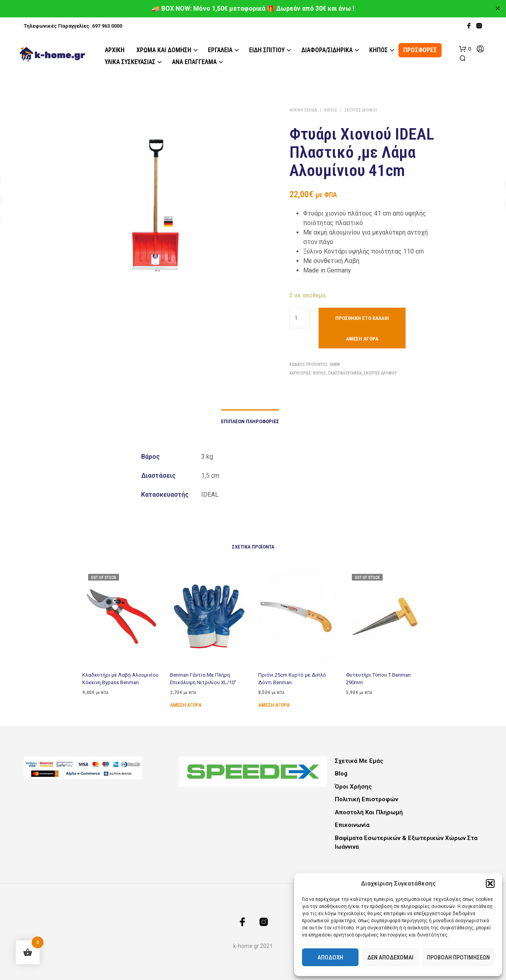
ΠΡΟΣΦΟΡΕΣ (420, 50)
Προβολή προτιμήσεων (458, 957)
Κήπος (379, 50)
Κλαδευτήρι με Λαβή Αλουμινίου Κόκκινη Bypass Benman (120, 678)
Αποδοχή (330, 957)
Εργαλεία (220, 50)
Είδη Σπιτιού (267, 50)
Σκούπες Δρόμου (361, 110)
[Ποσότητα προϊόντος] (299, 318)
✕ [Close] (498, 9)
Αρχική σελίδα (303, 110)
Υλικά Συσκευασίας (130, 62)
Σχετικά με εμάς (359, 761)
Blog (341, 774)
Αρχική (115, 50)
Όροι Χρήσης (353, 787)
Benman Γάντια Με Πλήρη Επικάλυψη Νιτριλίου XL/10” (204, 677)
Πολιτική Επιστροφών (366, 799)
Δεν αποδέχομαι (390, 957)
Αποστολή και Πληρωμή (369, 812)
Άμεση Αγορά (362, 339)
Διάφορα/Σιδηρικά (327, 50)
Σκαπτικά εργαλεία (345, 373)
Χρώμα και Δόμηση (164, 50)
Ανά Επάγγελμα (194, 62)
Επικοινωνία (352, 825)
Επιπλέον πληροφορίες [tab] (250, 421)
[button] (490, 884)
